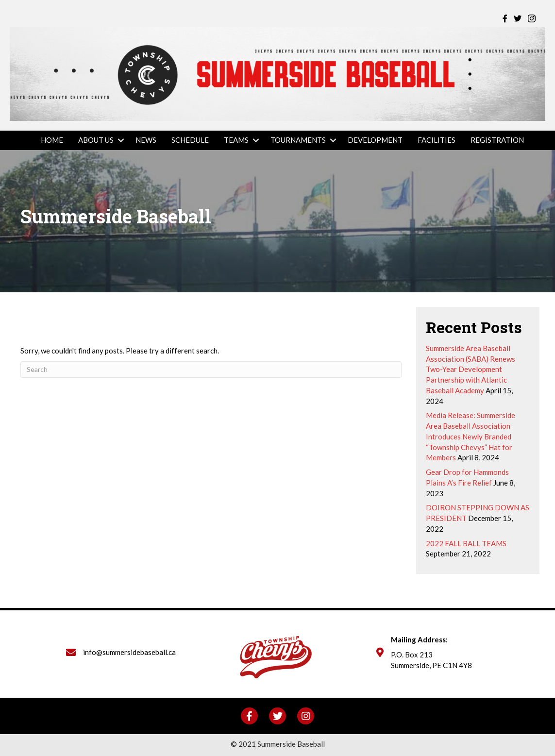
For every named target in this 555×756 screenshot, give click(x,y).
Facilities (437, 140)
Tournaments (298, 140)
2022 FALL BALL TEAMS (466, 543)
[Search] (211, 370)
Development (375, 140)
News (146, 140)
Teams (236, 140)
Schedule (190, 140)
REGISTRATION (497, 140)
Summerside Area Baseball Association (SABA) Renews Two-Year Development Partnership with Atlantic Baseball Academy (471, 369)
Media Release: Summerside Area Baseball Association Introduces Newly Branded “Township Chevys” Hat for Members (471, 436)
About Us (96, 140)
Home (52, 140)
